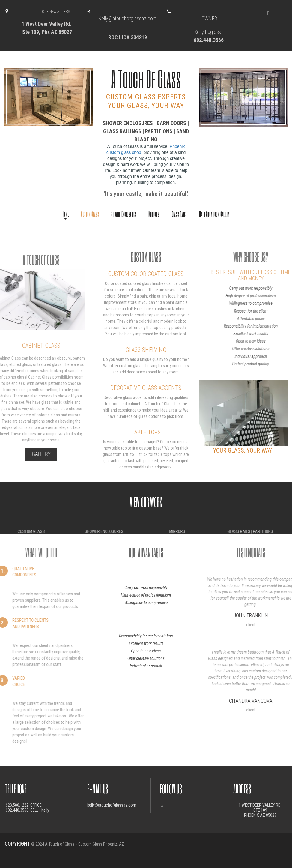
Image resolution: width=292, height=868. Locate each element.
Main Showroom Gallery (214, 214)
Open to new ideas (146, 651)
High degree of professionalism (146, 595)
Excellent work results (146, 643)
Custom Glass (90, 214)
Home (66, 215)
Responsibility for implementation (146, 636)
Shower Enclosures (124, 214)
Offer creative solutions (146, 658)
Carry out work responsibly (146, 588)
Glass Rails (179, 214)
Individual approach (146, 666)
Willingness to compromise (146, 603)
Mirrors (154, 214)
